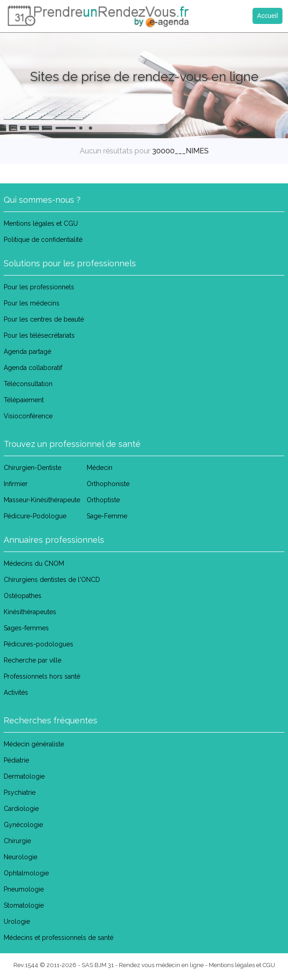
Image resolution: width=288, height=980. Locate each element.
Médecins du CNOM (34, 563)
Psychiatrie (20, 792)
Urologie (17, 921)
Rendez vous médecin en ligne (161, 965)
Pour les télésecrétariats (39, 335)
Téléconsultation (28, 384)
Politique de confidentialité (43, 240)
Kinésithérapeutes (30, 612)
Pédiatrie (16, 760)
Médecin (100, 468)
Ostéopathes (23, 596)
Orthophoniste (108, 484)
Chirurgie (17, 841)
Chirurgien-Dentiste (32, 468)
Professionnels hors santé (42, 676)
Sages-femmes (26, 628)
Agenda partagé (27, 352)
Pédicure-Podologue (35, 516)
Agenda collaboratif (33, 368)
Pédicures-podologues (38, 644)
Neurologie (21, 857)
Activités (16, 692)
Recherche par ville (32, 660)
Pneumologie (24, 889)
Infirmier (16, 484)
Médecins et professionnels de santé (59, 938)
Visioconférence (28, 416)
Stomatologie (24, 905)
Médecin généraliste (34, 744)
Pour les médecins (32, 303)
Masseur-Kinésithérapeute (42, 500)
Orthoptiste (103, 500)
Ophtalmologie (26, 873)
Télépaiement (24, 400)
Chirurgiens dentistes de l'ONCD (52, 580)
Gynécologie (23, 825)
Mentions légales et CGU (41, 223)
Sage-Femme (107, 516)
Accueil (267, 16)
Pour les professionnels (39, 287)
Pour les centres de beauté (44, 319)
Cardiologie (21, 809)
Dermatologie (24, 776)
